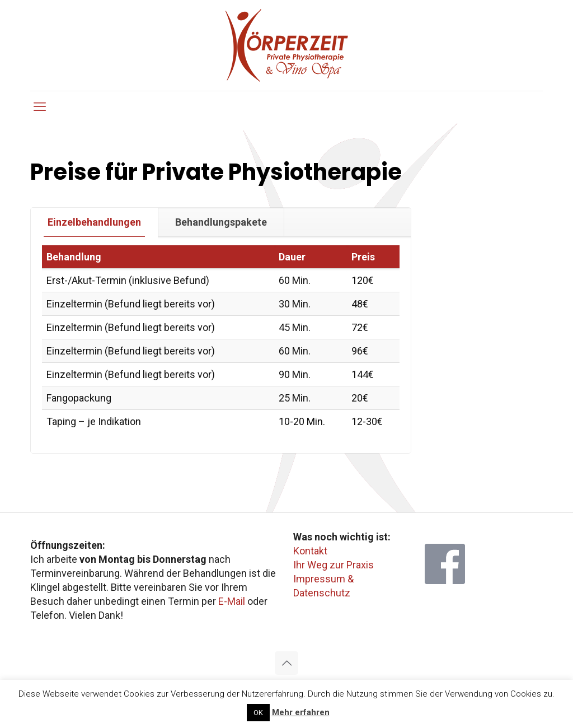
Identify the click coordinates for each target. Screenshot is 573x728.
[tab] (95, 222)
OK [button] (258, 713)
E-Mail (232, 601)
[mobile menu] (40, 107)
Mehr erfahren (301, 712)
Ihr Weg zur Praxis (334, 565)
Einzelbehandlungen (94, 222)
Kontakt (310, 551)
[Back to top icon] (286, 663)
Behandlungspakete (221, 222)
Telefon (47, 615)
